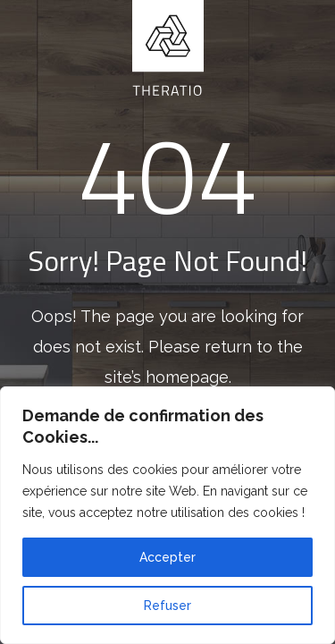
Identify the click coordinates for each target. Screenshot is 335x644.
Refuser (167, 606)
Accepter (167, 557)
